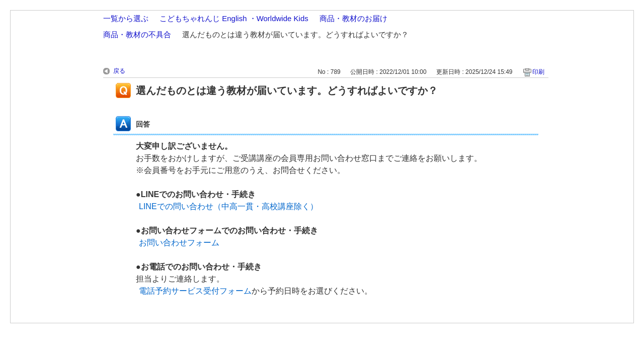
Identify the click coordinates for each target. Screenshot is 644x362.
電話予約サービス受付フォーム (195, 291)
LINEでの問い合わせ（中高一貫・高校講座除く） (228, 206)
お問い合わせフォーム (179, 243)
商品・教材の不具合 (137, 34)
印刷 (538, 72)
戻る (119, 71)
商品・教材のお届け (353, 18)
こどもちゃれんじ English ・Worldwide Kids (234, 18)
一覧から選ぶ (126, 18)
